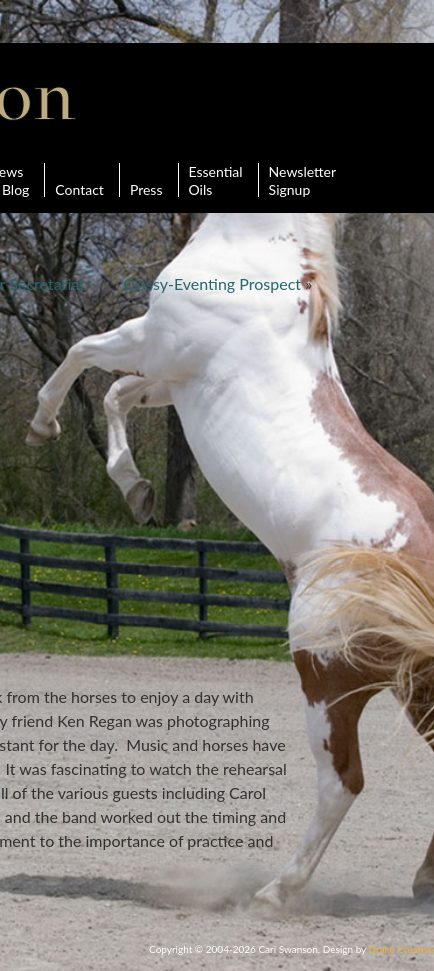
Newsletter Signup (302, 180)
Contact (79, 180)
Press (146, 180)
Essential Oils (216, 180)
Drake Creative (401, 949)
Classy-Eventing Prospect (212, 283)
